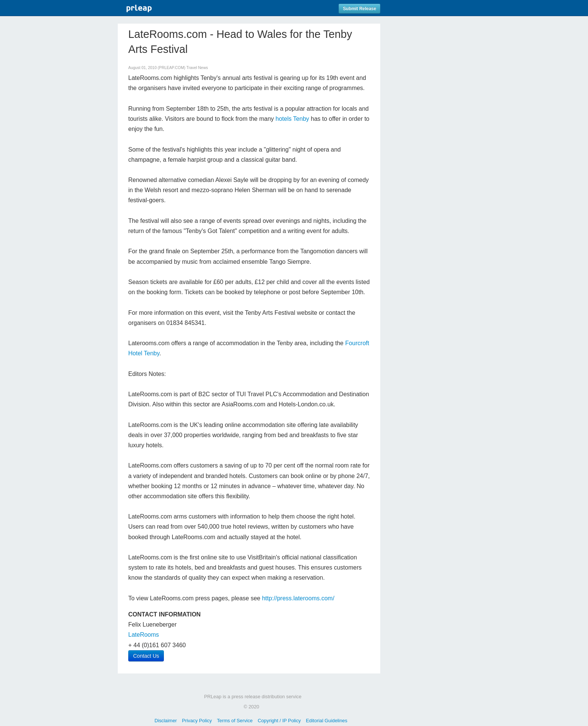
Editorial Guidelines (327, 721)
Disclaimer (166, 721)
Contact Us (146, 656)
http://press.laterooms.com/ (298, 598)
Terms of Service (235, 721)
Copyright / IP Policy (279, 721)
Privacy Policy (197, 721)
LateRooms (144, 635)
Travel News (197, 68)
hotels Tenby (292, 119)
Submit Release (359, 9)
